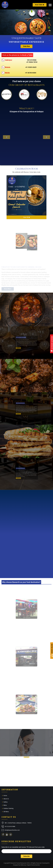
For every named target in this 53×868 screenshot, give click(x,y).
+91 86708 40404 (31, 73)
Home (5, 796)
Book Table (40, 5)
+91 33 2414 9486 (10, 826)
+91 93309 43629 (31, 67)
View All (26, 217)
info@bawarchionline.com (12, 830)
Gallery (5, 802)
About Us (6, 799)
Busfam (38, 865)
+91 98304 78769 (32, 62)
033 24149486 (32, 60)
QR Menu (6, 812)
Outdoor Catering (8, 808)
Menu (5, 805)
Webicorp (23, 865)
